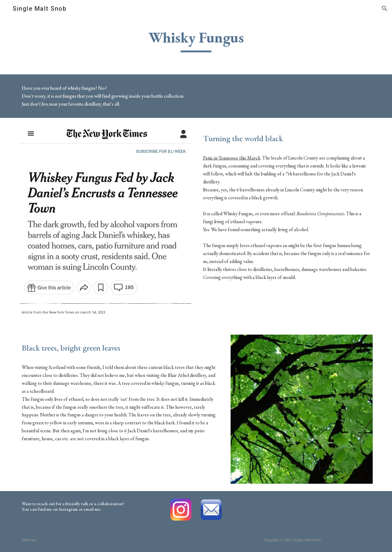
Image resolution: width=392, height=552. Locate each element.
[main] (196, 40)
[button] (385, 9)
